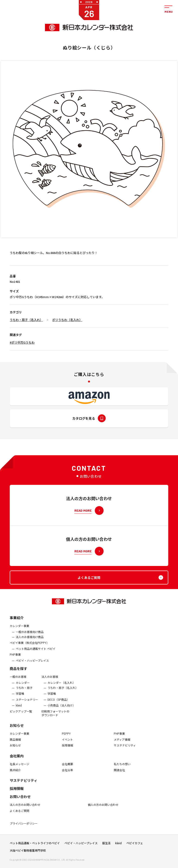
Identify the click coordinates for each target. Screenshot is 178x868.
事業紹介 (17, 621)
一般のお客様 (18, 680)
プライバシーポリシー (24, 827)
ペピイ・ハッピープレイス (32, 664)
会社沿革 (67, 773)
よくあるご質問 (19, 814)
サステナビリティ (125, 749)
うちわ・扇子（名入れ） (26, 320)
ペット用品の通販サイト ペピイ (36, 652)
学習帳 (20, 697)
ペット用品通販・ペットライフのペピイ (35, 845)
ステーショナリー (27, 703)
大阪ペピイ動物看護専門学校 (28, 852)
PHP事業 (15, 658)
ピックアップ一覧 (21, 715)
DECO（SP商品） (59, 703)
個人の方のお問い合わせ (103, 808)
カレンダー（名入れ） (61, 686)
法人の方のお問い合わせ (25, 808)
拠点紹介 (15, 773)
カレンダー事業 (19, 630)
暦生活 (106, 845)
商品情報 (15, 743)
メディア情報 (122, 743)
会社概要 (67, 767)
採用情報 (67, 749)
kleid (19, 709)
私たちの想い (122, 767)
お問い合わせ (20, 800)
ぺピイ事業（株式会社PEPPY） (29, 646)
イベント (67, 743)
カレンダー (23, 686)
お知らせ (17, 729)
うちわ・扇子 (24, 691)
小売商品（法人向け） (61, 709)
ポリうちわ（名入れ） (67, 320)
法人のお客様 (50, 680)
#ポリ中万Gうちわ (22, 342)
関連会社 (119, 773)
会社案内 (17, 759)
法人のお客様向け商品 (30, 640)
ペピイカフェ (135, 845)
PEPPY (66, 737)
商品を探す (18, 672)
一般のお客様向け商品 (30, 635)
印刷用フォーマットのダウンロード (55, 717)
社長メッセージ (19, 767)
